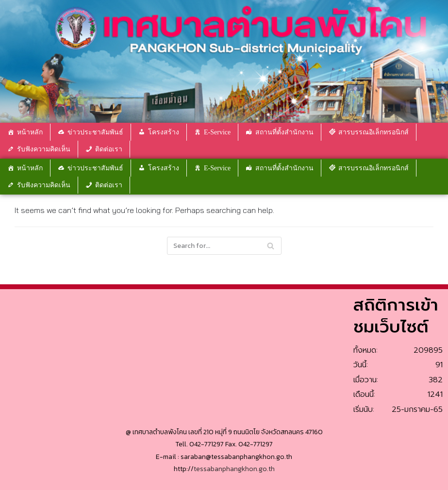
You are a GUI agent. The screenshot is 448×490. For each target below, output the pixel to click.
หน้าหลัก (30, 132)
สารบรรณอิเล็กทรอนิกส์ (373, 132)
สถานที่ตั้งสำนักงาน (284, 132)
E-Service (217, 132)
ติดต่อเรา (109, 149)
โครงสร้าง (164, 132)
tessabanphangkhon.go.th (234, 469)
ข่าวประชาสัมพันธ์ (95, 132)
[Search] (271, 246)
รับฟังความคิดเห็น (44, 149)
